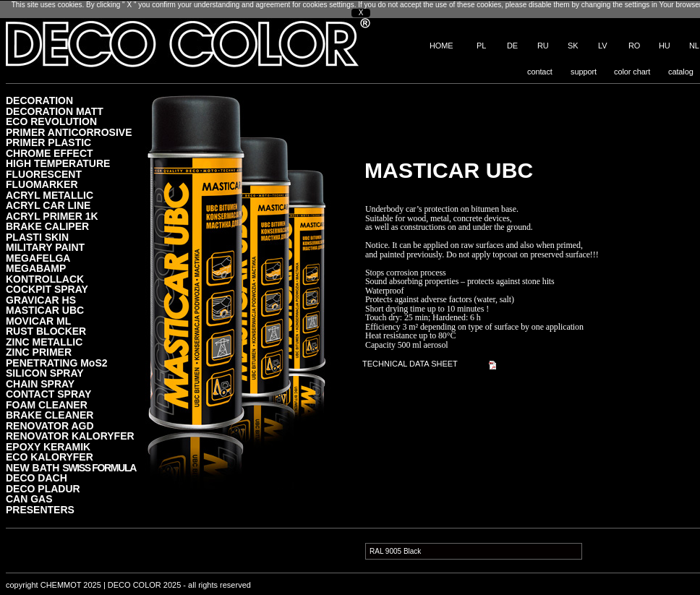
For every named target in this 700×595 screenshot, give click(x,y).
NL (694, 46)
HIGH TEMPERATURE (58, 163)
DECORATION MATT (55, 111)
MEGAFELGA (38, 258)
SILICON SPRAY (45, 373)
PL (481, 46)
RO (634, 46)
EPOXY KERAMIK (48, 446)
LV (602, 46)
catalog (681, 72)
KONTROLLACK (45, 279)
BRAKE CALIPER (47, 226)
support (584, 72)
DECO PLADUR (43, 488)
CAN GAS (29, 498)
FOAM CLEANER (47, 404)
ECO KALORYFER (50, 457)
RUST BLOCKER (46, 331)
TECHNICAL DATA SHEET (410, 364)
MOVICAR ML (38, 321)
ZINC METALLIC (44, 342)
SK (573, 46)
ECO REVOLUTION (51, 121)
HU (665, 46)
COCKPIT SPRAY (47, 289)
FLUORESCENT (44, 174)
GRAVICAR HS (41, 300)
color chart (632, 72)
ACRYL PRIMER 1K (52, 216)
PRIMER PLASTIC (48, 142)
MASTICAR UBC (45, 310)
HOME (441, 46)
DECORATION (39, 100)
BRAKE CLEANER (50, 415)
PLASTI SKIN (37, 237)
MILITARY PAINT (45, 247)
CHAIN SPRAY (40, 384)
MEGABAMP (36, 268)
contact (540, 72)
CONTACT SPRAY (48, 394)
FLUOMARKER (42, 184)
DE (512, 46)
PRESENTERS (40, 509)
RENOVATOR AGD (50, 425)
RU (543, 46)
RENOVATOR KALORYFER (70, 436)
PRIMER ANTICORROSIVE (69, 132)
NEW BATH (71, 467)
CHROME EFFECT (50, 153)
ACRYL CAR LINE (48, 205)
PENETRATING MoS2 (57, 363)
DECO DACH (37, 478)
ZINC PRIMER (39, 352)
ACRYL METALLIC (50, 195)
